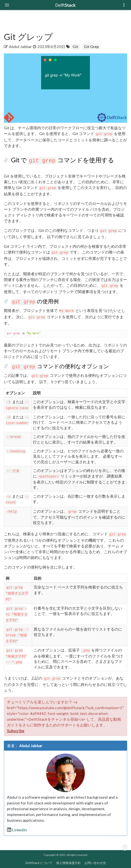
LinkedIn (17, 830)
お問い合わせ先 (95, 863)
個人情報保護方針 (68, 863)
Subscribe (16, 731)
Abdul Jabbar (20, 46)
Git (76, 46)
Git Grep (91, 46)
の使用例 (35, 301)
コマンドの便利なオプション (60, 366)
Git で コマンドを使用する (63, 160)
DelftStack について (39, 863)
